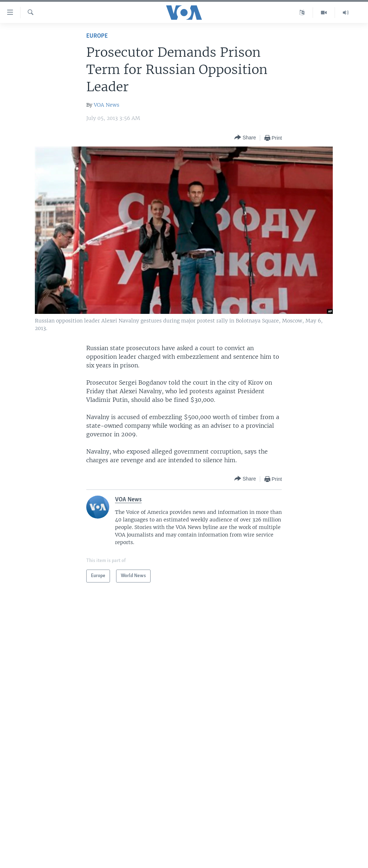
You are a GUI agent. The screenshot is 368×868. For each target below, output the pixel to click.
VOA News (107, 105)
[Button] (245, 138)
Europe (97, 36)
